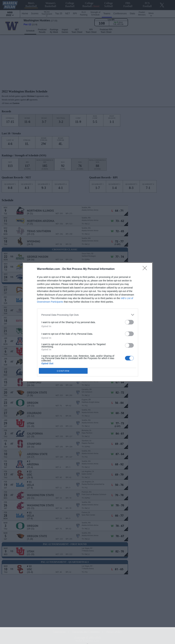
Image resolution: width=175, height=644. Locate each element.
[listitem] (88, 315)
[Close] (146, 269)
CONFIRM (63, 371)
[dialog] (88, 322)
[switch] (129, 322)
